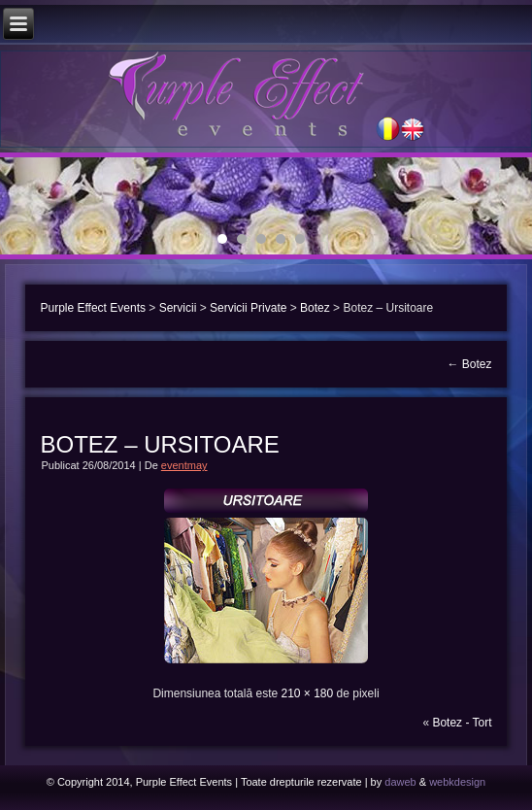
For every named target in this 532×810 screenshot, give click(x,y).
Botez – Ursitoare (159, 444)
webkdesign (457, 782)
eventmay (184, 465)
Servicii (178, 308)
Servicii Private (248, 308)
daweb (400, 782)
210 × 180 (307, 693)
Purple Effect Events (93, 308)
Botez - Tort (462, 723)
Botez (315, 308)
